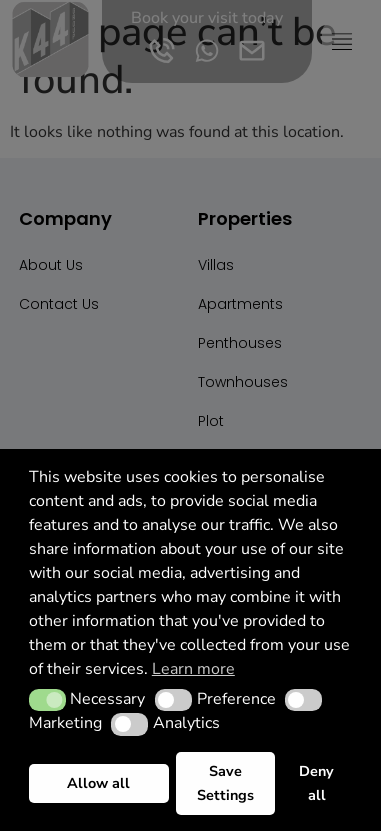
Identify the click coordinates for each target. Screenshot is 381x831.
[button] (47, 700)
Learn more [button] (193, 669)
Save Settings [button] (225, 783)
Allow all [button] (98, 783)
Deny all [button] (316, 783)
